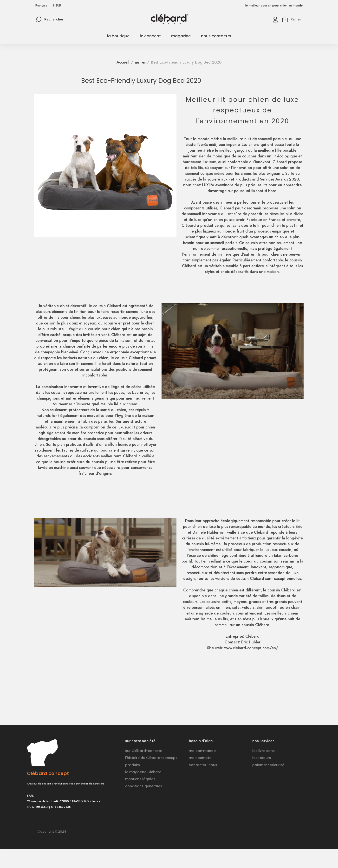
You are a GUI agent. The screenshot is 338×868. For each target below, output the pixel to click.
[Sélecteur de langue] (41, 6)
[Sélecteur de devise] (57, 6)
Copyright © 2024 (52, 832)
